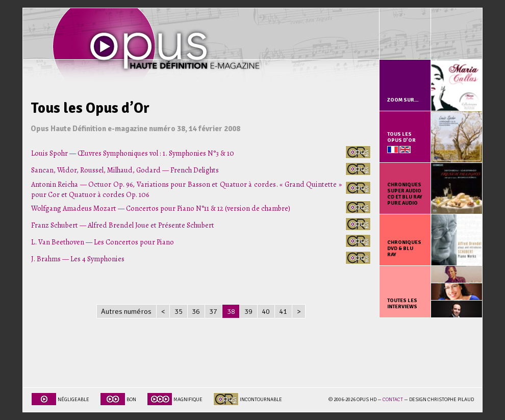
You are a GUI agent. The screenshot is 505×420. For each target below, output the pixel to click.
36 (196, 311)
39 (248, 311)
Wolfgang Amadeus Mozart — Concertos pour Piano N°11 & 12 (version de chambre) (161, 208)
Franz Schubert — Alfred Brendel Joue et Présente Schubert (123, 225)
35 (179, 311)
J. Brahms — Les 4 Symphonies (78, 259)
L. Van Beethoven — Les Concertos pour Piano (103, 242)
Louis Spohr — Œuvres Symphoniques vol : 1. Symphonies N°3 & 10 (133, 153)
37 (213, 311)
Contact (393, 400)
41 (283, 311)
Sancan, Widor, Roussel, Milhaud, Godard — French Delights (125, 170)
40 (266, 311)
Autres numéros (126, 311)
